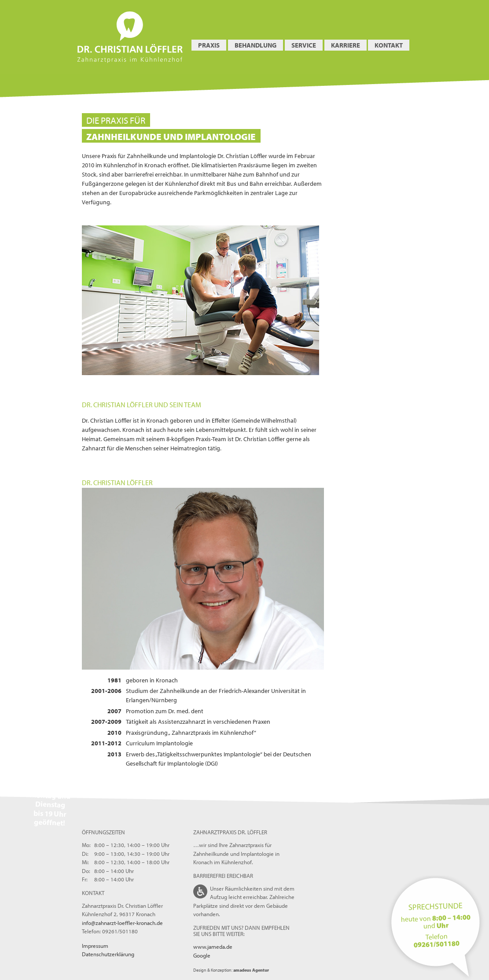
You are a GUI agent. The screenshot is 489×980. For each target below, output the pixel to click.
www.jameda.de (213, 947)
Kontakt (389, 45)
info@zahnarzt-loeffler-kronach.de (122, 923)
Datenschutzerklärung (108, 954)
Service (304, 45)
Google (202, 955)
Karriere (346, 45)
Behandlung (256, 45)
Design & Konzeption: (231, 970)
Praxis (209, 45)
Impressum (95, 946)
